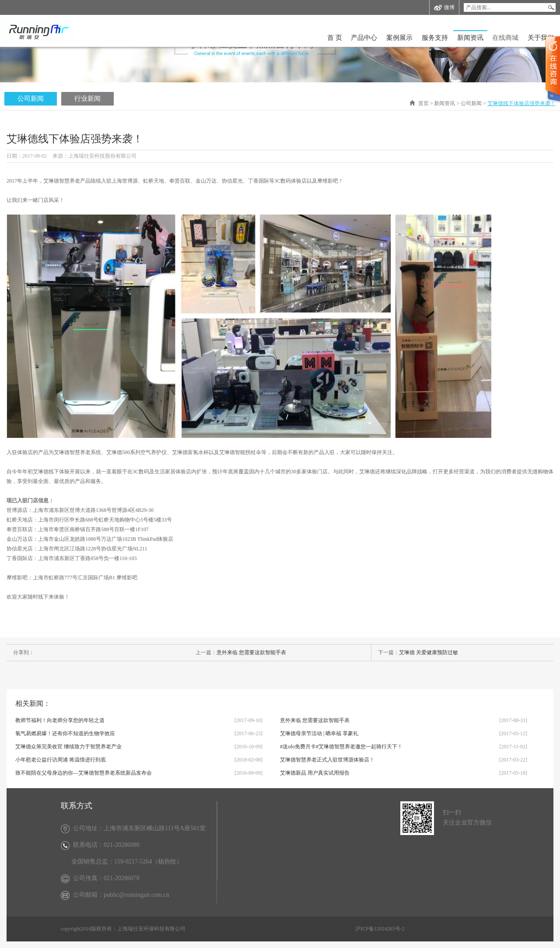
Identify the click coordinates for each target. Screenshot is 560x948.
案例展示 (399, 38)
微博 (444, 8)
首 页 (335, 38)
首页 (423, 103)
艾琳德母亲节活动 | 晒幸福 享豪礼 (319, 733)
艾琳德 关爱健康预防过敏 (429, 652)
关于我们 (541, 38)
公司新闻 (31, 99)
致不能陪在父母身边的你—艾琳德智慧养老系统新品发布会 (84, 773)
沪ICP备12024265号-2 (380, 929)
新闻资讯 (470, 38)
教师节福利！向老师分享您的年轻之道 (60, 720)
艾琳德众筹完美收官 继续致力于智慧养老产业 (68, 747)
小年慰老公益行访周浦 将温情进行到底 (61, 760)
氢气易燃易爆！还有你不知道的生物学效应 (65, 733)
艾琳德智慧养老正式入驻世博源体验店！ (327, 760)
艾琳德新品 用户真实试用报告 (315, 773)
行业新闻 (87, 99)
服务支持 (435, 38)
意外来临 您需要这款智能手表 (251, 652)
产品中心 (364, 38)
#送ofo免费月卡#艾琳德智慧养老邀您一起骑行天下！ (341, 747)
